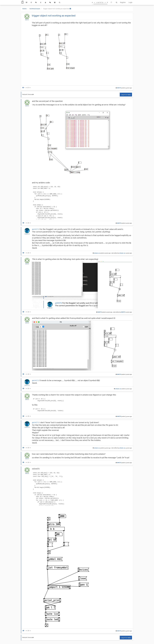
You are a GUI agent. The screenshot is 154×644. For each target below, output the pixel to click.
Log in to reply (126, 95)
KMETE (27, 20)
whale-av (27, 234)
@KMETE (36, 229)
